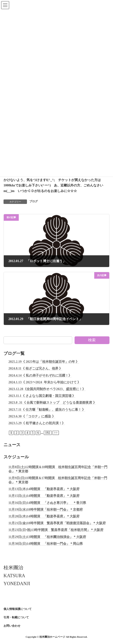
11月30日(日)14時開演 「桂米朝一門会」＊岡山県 (46, 543)
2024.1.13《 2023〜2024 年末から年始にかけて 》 (45, 382)
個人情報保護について (18, 609)
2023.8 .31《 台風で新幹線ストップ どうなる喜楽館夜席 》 (52, 403)
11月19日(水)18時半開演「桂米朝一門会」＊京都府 (46, 510)
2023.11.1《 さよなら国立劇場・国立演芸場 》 (42, 396)
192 (48, 433)
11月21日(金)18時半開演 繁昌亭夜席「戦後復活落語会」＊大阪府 (57, 523)
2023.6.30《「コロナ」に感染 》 (32, 416)
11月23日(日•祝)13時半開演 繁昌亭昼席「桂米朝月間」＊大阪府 (56, 530)
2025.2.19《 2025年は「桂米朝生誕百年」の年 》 (44, 362)
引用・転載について (16, 617)
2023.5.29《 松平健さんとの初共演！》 (37, 423)
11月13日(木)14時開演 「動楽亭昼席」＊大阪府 (44, 489)
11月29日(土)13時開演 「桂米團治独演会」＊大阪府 (47, 537)
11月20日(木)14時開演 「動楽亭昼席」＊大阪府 (44, 516)
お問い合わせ (12, 626)
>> (56, 433)
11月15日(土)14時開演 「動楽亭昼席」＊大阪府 (44, 496)
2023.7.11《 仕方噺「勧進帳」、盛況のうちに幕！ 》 (47, 409)
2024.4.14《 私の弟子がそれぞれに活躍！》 (40, 375)
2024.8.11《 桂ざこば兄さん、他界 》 (35, 368)
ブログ (34, 201)
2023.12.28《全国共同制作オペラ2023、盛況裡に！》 (47, 389)
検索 (92, 340)
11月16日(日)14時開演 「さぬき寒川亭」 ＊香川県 (47, 503)
